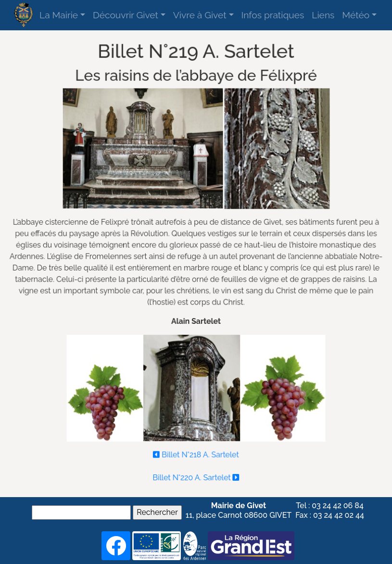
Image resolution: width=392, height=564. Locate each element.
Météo (356, 15)
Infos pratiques (273, 15)
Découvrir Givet (126, 15)
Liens (323, 15)
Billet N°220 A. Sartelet (196, 474)
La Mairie (59, 15)
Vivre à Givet (200, 15)
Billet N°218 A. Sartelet (196, 451)
